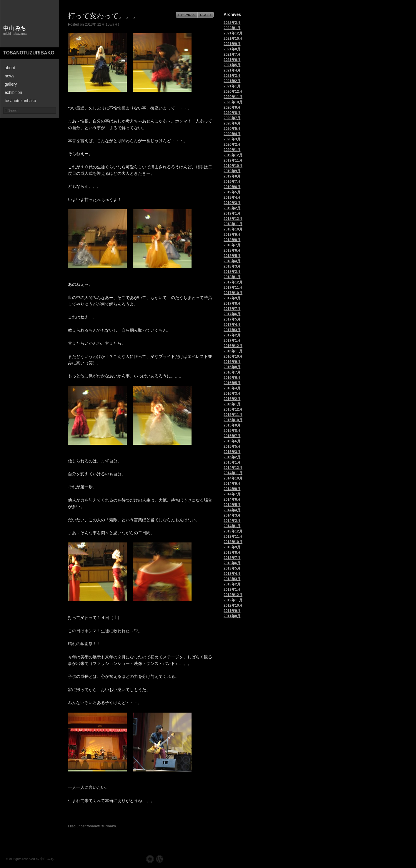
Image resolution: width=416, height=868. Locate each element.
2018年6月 (232, 250)
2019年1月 (232, 213)
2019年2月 (232, 208)
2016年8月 (232, 367)
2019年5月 (232, 192)
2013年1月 (232, 590)
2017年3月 (232, 330)
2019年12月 (233, 155)
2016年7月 (232, 372)
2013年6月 (232, 563)
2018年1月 (232, 277)
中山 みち (15, 28)
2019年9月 (232, 171)
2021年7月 (232, 54)
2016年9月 (232, 362)
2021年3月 (232, 76)
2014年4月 (232, 510)
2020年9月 (232, 107)
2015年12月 (233, 409)
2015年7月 (232, 436)
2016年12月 (233, 346)
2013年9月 (232, 547)
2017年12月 (233, 282)
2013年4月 (232, 574)
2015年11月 (233, 415)
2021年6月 (232, 60)
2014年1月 (232, 526)
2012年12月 (233, 595)
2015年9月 (232, 425)
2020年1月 (232, 150)
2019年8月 (232, 176)
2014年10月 (233, 478)
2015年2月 (232, 457)
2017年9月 (232, 298)
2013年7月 (232, 558)
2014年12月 (233, 468)
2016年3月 (232, 394)
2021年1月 (232, 86)
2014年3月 (232, 515)
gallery (11, 84)
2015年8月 (232, 431)
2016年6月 (232, 378)
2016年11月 (233, 351)
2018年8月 (232, 240)
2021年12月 (233, 33)
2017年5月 (232, 319)
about (10, 68)
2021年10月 (233, 39)
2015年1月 (232, 462)
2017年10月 (233, 293)
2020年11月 (233, 97)
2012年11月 (233, 600)
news (10, 76)
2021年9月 (232, 44)
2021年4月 (232, 70)
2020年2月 (232, 145)
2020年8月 (232, 113)
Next (206, 15)
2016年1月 (232, 404)
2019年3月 (232, 203)
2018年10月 (233, 229)
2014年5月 (232, 505)
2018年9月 (232, 235)
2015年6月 (232, 441)
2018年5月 (232, 256)
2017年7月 (232, 309)
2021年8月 (232, 49)
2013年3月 (232, 579)
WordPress (160, 859)
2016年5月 (232, 383)
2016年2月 (232, 399)
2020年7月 (232, 118)
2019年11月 (233, 160)
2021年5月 (232, 65)
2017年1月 (232, 341)
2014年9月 (232, 484)
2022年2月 (232, 23)
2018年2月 (232, 272)
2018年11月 (233, 224)
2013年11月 (233, 537)
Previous (187, 15)
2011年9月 (232, 611)
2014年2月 (232, 521)
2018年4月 (232, 261)
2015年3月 (232, 452)
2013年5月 (232, 568)
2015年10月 (233, 420)
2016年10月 (233, 356)
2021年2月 (232, 81)
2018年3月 (232, 266)
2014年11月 (233, 473)
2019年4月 (232, 198)
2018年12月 (233, 219)
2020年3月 (232, 139)
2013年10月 (233, 542)
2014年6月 (232, 499)
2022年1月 (232, 28)
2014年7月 (232, 494)
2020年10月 (233, 102)
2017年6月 (232, 314)
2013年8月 (232, 552)
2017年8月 (232, 303)
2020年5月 (232, 129)
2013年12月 (233, 531)
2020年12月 (233, 92)
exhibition (13, 92)
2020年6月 (232, 123)
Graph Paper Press (150, 859)
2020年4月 (232, 134)
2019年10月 (233, 166)
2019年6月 (232, 187)
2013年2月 (232, 584)
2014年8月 (232, 489)
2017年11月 (233, 288)
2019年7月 (232, 182)
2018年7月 (232, 245)
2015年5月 (232, 447)
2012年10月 (233, 605)
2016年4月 (232, 388)
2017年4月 (232, 325)
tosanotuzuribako (29, 53)
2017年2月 (232, 335)
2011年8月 (232, 616)
